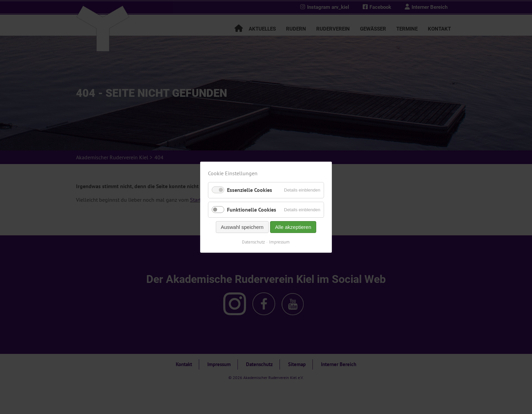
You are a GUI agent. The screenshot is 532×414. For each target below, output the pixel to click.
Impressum (280, 242)
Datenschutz (254, 242)
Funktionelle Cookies (252, 209)
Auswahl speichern (242, 227)
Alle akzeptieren (293, 227)
